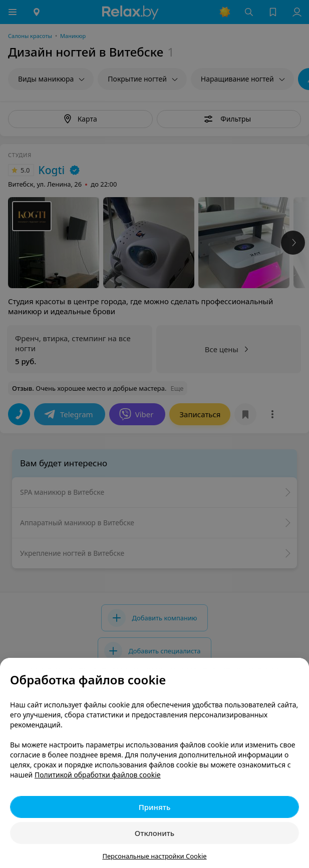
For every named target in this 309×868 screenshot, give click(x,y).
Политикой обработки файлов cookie (98, 775)
